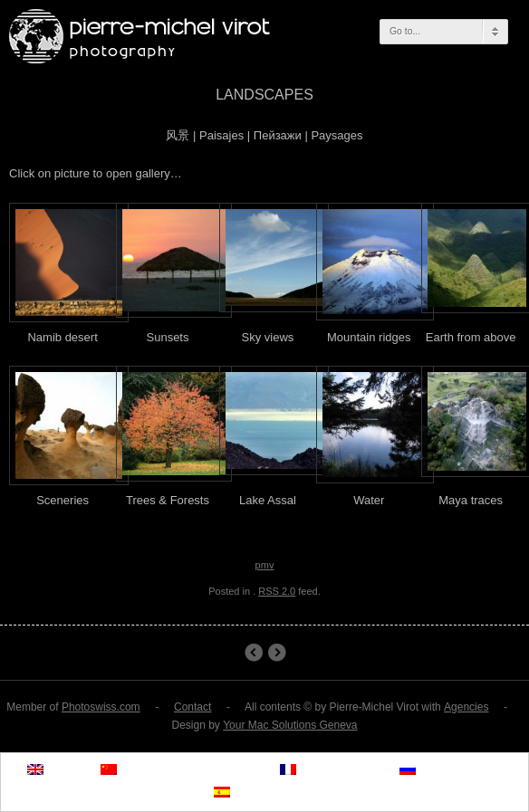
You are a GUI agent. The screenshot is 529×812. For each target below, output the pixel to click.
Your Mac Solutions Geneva (290, 725)
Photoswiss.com (101, 707)
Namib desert (253, 653)
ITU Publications (277, 653)
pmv (265, 565)
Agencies (466, 707)
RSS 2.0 (277, 591)
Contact (192, 707)
